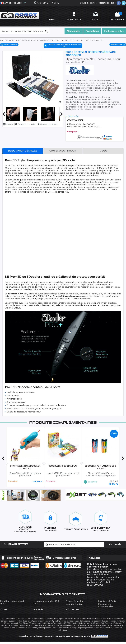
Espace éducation (75, 601)
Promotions (92, 31)
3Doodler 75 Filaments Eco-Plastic (101, 467)
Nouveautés (74, 31)
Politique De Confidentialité (106, 605)
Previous (4, 114)
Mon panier (118, 16)
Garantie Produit (74, 603)
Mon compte (74, 19)
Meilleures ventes (114, 31)
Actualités (38, 609)
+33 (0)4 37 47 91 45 (48, 3)
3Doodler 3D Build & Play (63, 466)
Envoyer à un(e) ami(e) (27, 124)
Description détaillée (23, 150)
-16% (114, 433)
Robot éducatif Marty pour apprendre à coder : (102, 565)
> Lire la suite (72, 116)
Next (62, 114)
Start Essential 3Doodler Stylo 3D (25, 467)
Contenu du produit (63, 150)
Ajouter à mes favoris (49, 124)
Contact (96, 19)
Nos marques (72, 609)
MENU (52, 19)
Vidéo (103, 150)
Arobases (37, 636)
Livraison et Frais (107, 601)
